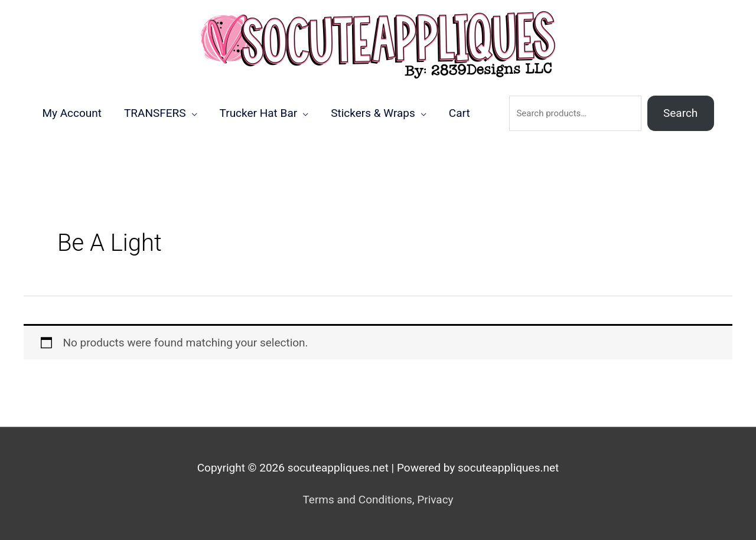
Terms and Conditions (357, 500)
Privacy (435, 500)
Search (680, 113)
